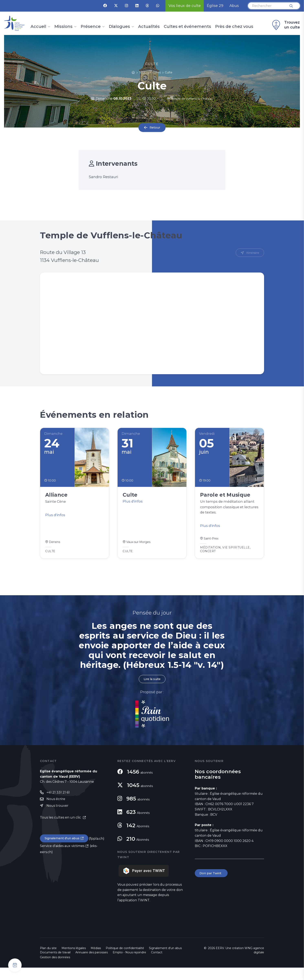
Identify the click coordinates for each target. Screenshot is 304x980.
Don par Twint (212, 886)
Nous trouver (57, 819)
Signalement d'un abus (64, 852)
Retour (155, 128)
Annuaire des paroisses (92, 965)
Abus (234, 6)
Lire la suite (152, 691)
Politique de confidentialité (125, 960)
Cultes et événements (187, 27)
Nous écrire (56, 812)
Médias (96, 960)
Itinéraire (252, 253)
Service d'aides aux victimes (62, 860)
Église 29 (215, 6)
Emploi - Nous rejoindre (129, 965)
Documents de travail (55, 965)
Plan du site (48, 960)
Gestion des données (55, 970)
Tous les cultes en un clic (61, 830)
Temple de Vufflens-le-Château (190, 99)
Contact (157, 965)
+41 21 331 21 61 (58, 805)
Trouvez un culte (285, 25)
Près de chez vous (234, 27)
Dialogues (119, 27)
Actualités (149, 27)
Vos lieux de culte (185, 6)
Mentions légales (74, 960)
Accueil (38, 27)
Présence (91, 27)
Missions (63, 27)
